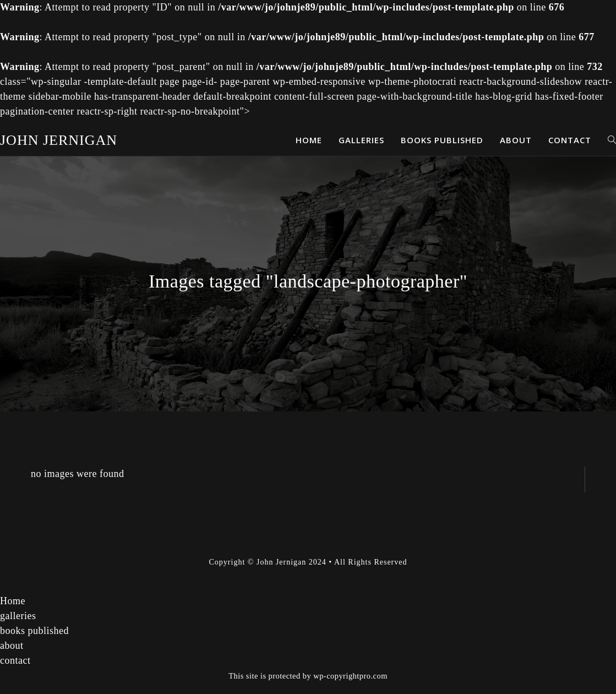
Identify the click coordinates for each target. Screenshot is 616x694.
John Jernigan (59, 140)
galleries (18, 616)
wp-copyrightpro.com (350, 676)
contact (15, 660)
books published (34, 631)
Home (13, 601)
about (12, 646)
